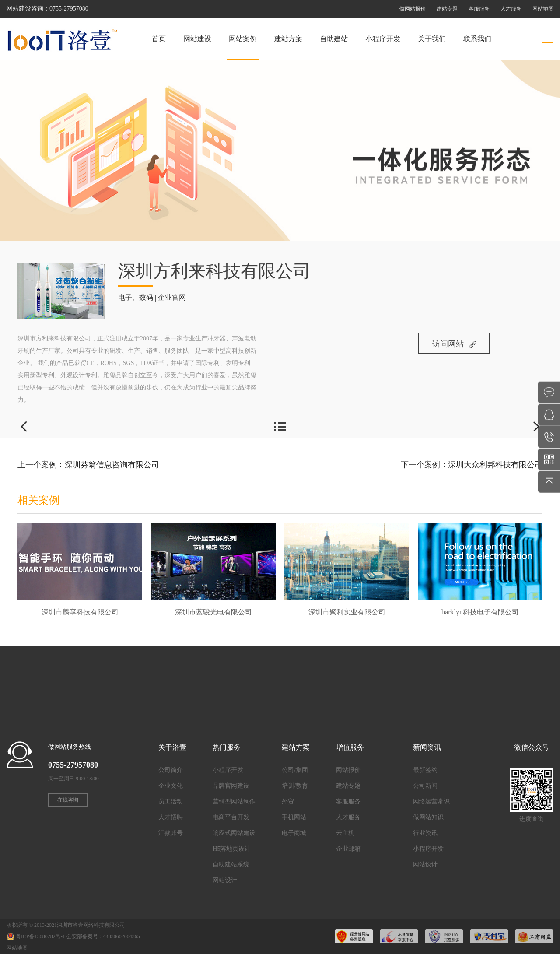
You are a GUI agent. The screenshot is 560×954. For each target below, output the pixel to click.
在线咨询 (68, 800)
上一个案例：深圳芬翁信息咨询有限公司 (88, 465)
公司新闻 (425, 786)
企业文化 (171, 786)
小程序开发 (383, 39)
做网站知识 (428, 817)
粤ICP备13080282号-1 (40, 936)
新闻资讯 (427, 747)
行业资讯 (425, 833)
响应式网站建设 (234, 833)
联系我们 (477, 39)
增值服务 (350, 747)
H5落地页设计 (232, 849)
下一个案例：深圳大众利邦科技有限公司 (472, 465)
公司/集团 (295, 770)
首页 (159, 39)
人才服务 (511, 9)
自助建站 (334, 39)
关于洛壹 (172, 747)
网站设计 (225, 880)
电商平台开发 (231, 817)
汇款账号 (171, 833)
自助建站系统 (231, 865)
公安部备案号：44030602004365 (103, 936)
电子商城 (294, 833)
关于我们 (432, 39)
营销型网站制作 (234, 801)
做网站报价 (413, 9)
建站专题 (447, 9)
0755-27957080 (69, 9)
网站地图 (543, 9)
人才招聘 (171, 817)
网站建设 (197, 39)
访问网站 (454, 344)
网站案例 (243, 48)
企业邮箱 (348, 849)
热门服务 (227, 747)
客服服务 (479, 9)
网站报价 (348, 770)
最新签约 (425, 770)
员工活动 (171, 801)
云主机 (345, 833)
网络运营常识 (431, 801)
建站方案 (288, 39)
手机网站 (294, 817)
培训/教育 (295, 786)
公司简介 (171, 770)
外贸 (288, 801)
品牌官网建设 (231, 786)
